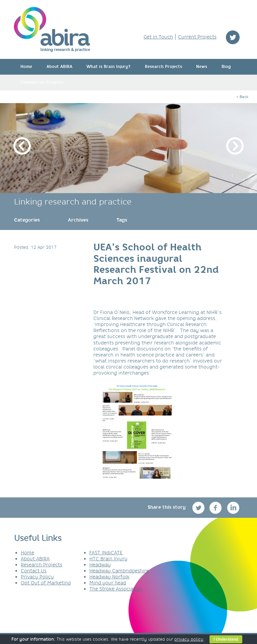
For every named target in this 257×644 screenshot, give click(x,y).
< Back (242, 97)
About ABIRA (59, 67)
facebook (216, 508)
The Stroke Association (116, 589)
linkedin (233, 508)
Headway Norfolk (109, 577)
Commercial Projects (42, 82)
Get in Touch (158, 37)
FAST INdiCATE (106, 553)
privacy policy (189, 639)
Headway (100, 565)
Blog (226, 67)
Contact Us (34, 571)
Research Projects (163, 67)
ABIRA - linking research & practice (52, 29)
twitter (233, 37)
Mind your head (108, 583)
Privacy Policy (37, 577)
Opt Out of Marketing (46, 583)
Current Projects (197, 37)
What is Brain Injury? (108, 67)
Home (26, 67)
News (202, 67)
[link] (27, 220)
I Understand (226, 639)
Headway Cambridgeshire (119, 571)
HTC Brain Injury (108, 559)
